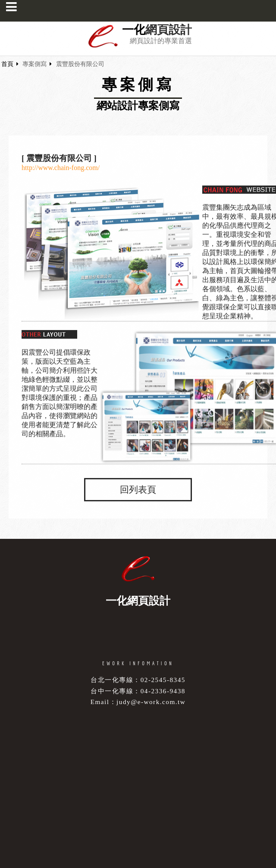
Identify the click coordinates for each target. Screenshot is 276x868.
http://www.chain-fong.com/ (61, 168)
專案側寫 (34, 64)
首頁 (7, 64)
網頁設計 (169, 30)
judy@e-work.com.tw (151, 702)
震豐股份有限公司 (80, 64)
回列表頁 (138, 490)
